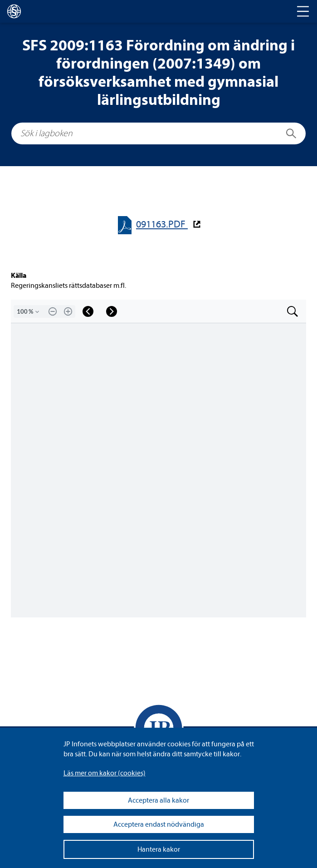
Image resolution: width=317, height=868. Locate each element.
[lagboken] (14, 11)
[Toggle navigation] (303, 11)
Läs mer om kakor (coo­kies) (105, 773)
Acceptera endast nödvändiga (159, 824)
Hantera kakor (159, 849)
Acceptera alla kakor (158, 800)
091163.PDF (162, 224)
